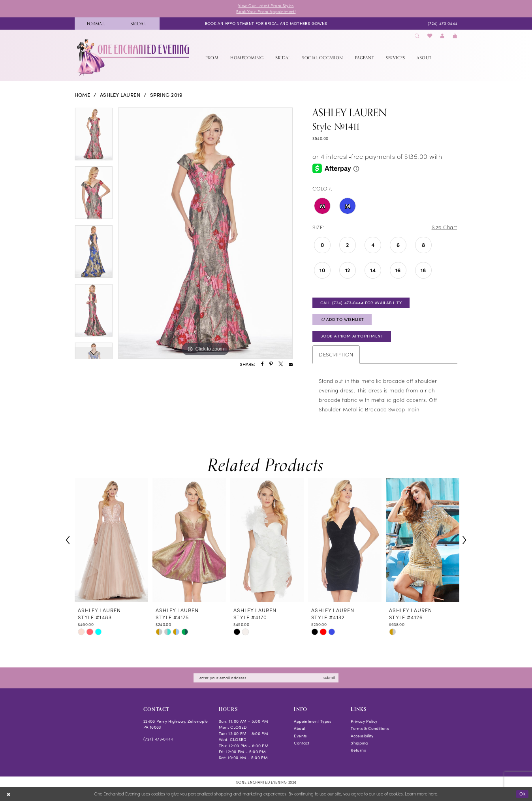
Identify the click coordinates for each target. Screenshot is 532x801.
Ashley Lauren (120, 95)
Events (300, 736)
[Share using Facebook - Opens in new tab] (262, 364)
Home (83, 95)
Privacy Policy (364, 721)
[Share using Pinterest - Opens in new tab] (271, 364)
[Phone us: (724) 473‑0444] (443, 23)
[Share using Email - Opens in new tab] (291, 364)
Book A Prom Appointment (352, 336)
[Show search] (417, 36)
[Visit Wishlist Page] (430, 36)
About (300, 728)
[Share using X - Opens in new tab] (281, 364)
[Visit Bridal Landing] (138, 24)
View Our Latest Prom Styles (266, 6)
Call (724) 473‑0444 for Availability (361, 303)
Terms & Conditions (370, 728)
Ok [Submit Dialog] (522, 794)
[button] (442, 36)
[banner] (134, 57)
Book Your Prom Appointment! (266, 11)
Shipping (359, 743)
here (433, 794)
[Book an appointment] (266, 23)
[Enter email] (266, 678)
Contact (302, 743)
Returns (358, 750)
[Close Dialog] (8, 794)
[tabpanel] (94, 137)
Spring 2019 (166, 95)
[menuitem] (96, 24)
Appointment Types (312, 721)
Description (336, 354)
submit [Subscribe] (329, 677)
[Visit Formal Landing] (96, 24)
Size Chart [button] (445, 227)
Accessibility (362, 736)
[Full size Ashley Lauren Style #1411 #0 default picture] (205, 233)
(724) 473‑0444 (158, 739)
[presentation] (111, 540)
